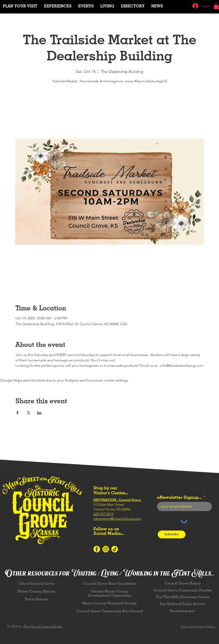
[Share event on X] (28, 413)
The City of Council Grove (43, 626)
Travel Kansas (37, 599)
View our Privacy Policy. (198, 626)
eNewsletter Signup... (179, 497)
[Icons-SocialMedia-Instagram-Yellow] (106, 549)
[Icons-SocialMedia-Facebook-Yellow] (97, 549)
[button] (58, 6)
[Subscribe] (172, 534)
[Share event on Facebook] (18, 413)
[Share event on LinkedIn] (39, 413)
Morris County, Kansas (37, 591)
